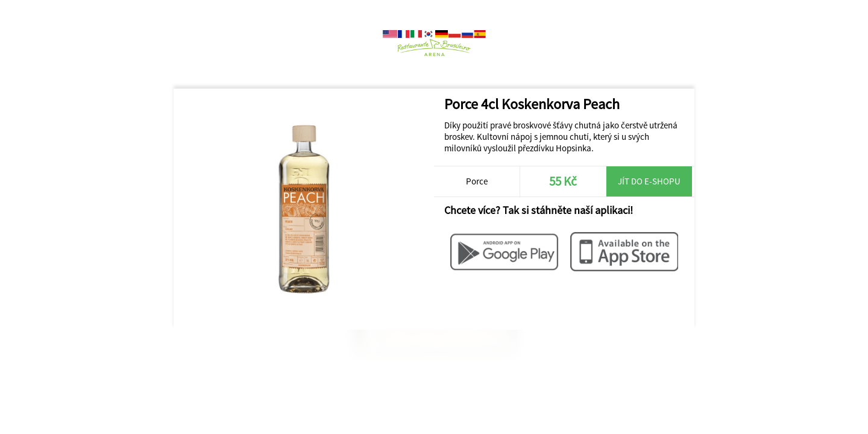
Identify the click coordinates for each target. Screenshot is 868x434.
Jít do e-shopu (649, 181)
